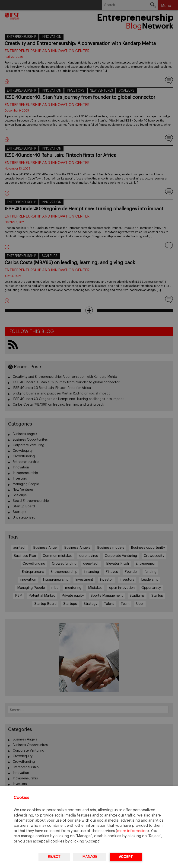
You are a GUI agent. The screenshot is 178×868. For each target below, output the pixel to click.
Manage (90, 857)
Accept (126, 857)
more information (132, 831)
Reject (54, 857)
